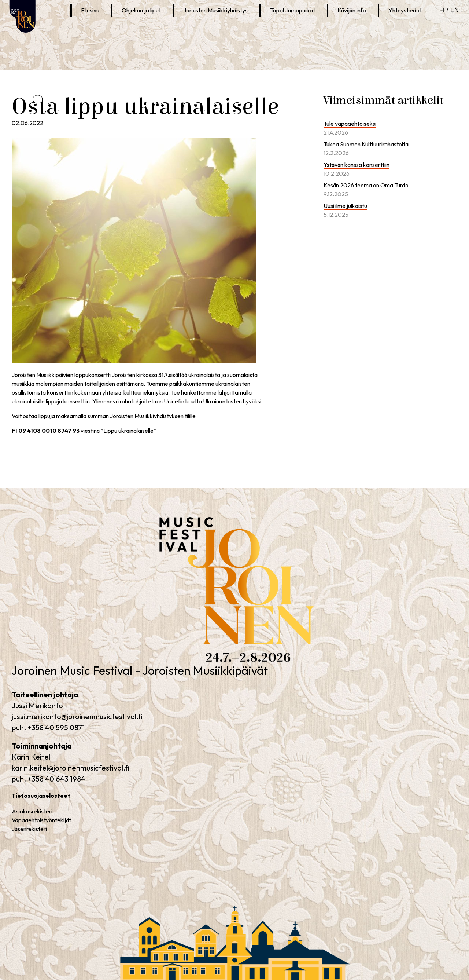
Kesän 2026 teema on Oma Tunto (366, 185)
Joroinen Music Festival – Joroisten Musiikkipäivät (214, 664)
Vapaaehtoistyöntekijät (41, 820)
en (454, 10)
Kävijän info (352, 10)
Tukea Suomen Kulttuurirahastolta (366, 144)
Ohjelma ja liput (141, 10)
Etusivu (90, 10)
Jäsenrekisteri (29, 829)
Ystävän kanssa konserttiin (357, 165)
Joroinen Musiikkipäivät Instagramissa (114, 28)
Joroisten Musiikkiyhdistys (215, 10)
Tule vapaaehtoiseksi (350, 124)
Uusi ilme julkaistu (345, 206)
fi (442, 10)
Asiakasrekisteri (32, 811)
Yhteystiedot (405, 10)
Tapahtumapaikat (293, 10)
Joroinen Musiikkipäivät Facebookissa (100, 28)
